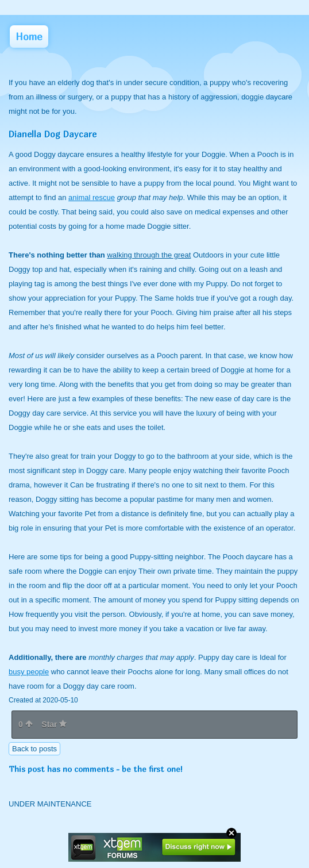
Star (54, 724)
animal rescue (92, 197)
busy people (29, 672)
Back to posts (34, 749)
